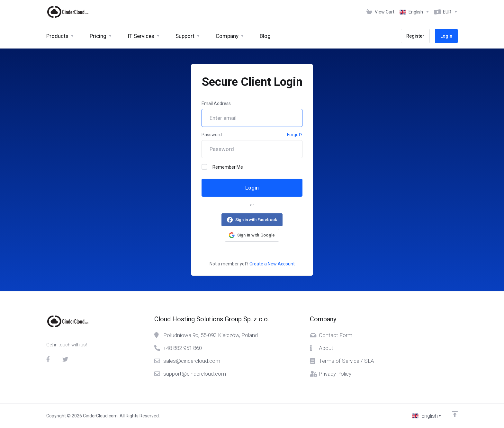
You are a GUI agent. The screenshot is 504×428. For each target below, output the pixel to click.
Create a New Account (272, 264)
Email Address (216, 103)
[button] (252, 235)
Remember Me (222, 167)
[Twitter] (65, 359)
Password (212, 135)
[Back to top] (455, 414)
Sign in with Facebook (256, 220)
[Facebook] (49, 359)
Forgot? (295, 135)
